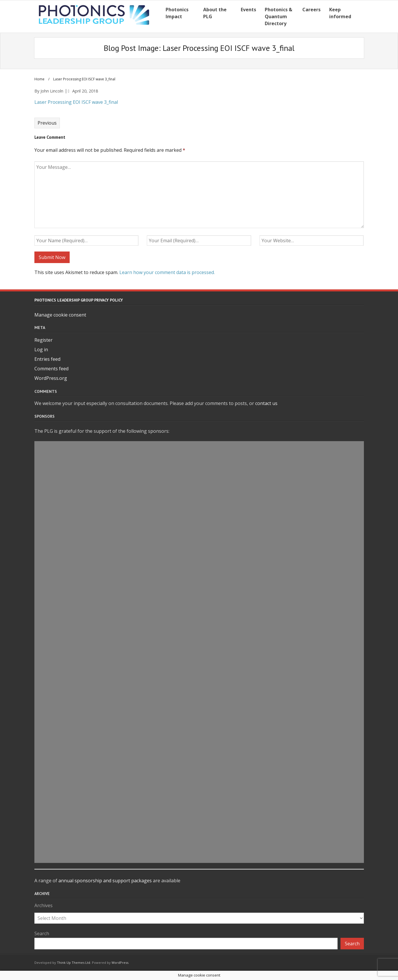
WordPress (120, 963)
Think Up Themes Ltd (74, 963)
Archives (43, 905)
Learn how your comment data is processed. (167, 272)
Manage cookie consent (60, 315)
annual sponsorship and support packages (105, 881)
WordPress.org (51, 378)
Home (39, 79)
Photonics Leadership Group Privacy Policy (79, 300)
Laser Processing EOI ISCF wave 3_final (76, 102)
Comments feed (51, 369)
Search (42, 933)
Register (43, 340)
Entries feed (47, 359)
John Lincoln (52, 91)
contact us (266, 403)
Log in (41, 350)
